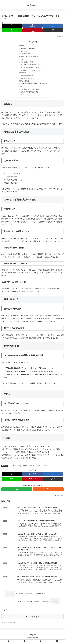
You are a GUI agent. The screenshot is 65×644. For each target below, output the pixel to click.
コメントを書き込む (32, 621)
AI (11, 469)
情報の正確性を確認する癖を (29, 95)
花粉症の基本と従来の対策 (27, 49)
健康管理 (24, 469)
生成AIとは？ (24, 60)
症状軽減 (31, 469)
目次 (30, 42)
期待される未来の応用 (27, 80)
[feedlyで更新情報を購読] (17, 493)
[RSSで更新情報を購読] (48, 493)
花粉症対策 (45, 469)
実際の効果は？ (23, 75)
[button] (53, 30)
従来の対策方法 (25, 54)
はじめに (21, 46)
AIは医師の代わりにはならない (30, 92)
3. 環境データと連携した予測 (31, 72)
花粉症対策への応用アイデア (29, 63)
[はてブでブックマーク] (53, 26)
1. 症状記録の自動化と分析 (31, 66)
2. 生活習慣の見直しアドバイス (32, 69)
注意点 (21, 89)
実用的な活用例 (23, 83)
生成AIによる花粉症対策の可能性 (29, 57)
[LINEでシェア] (12, 30)
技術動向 (5, 469)
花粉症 (38, 469)
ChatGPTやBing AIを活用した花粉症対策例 (34, 86)
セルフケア (17, 469)
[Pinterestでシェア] (33, 30)
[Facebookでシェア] (33, 26)
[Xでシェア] (12, 26)
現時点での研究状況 (27, 78)
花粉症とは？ (24, 52)
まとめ (21, 98)
